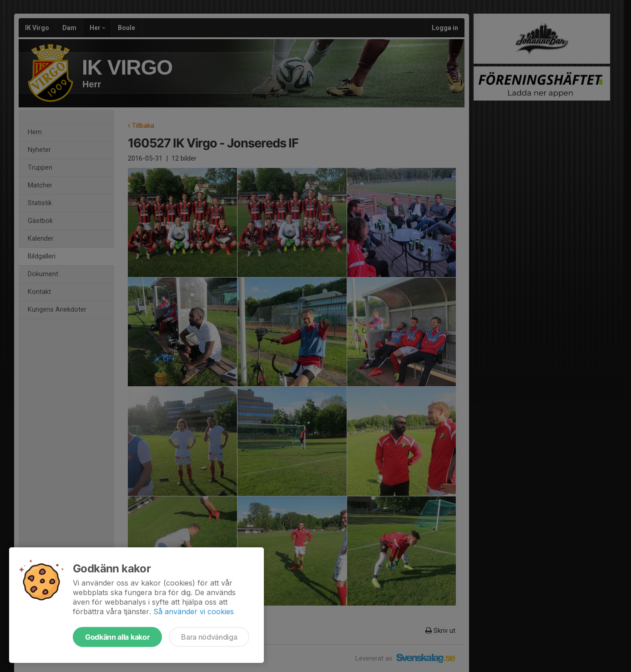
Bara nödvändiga (209, 637)
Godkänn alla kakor (117, 637)
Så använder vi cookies (194, 611)
